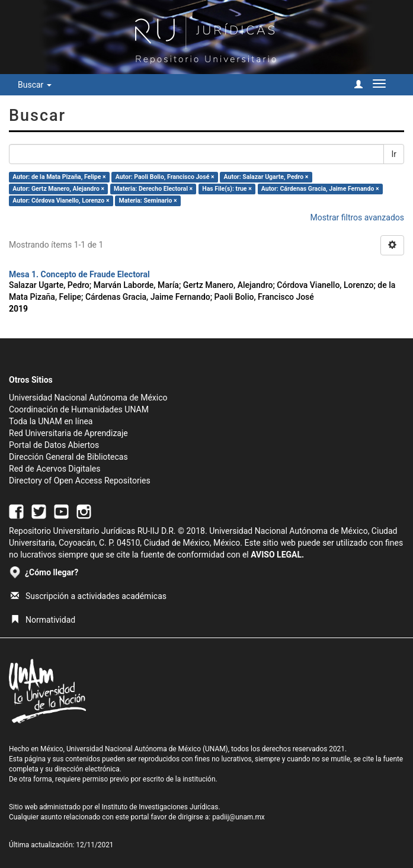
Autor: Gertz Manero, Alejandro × (58, 189)
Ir (394, 154)
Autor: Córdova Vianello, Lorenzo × (61, 201)
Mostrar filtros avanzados (357, 217)
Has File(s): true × (227, 189)
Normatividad (43, 620)
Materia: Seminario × (148, 201)
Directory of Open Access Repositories (80, 481)
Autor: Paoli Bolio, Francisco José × (165, 177)
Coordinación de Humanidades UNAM (79, 409)
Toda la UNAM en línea (51, 421)
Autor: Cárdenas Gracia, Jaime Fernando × (320, 189)
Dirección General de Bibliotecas (68, 457)
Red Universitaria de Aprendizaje (68, 433)
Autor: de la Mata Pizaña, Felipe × (59, 177)
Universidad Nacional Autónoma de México (88, 398)
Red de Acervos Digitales (55, 469)
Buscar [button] (35, 85)
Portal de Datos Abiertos (54, 445)
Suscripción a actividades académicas (89, 596)
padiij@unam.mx (238, 817)
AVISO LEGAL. (277, 555)
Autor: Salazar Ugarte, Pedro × (266, 177)
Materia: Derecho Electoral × (153, 189)
